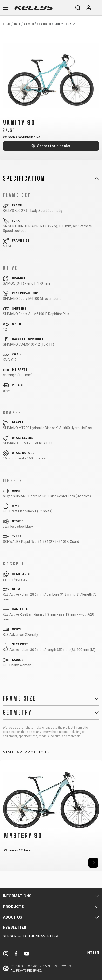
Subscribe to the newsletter (31, 936)
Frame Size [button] (19, 698)
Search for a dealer (54, 146)
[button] (5, 815)
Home (7, 24)
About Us (13, 917)
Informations (17, 896)
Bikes (17, 24)
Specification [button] (24, 178)
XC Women (44, 24)
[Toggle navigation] (6, 8)
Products (13, 907)
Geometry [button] (17, 712)
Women (29, 24)
